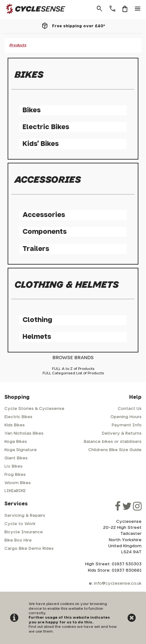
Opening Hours (126, 417)
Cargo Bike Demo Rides (29, 549)
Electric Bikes (46, 127)
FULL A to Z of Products (73, 369)
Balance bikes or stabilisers (113, 442)
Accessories (44, 215)
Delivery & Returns (122, 434)
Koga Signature (21, 450)
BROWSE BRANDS (73, 358)
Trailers (36, 249)
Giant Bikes (16, 458)
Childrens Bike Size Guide (115, 450)
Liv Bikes (13, 467)
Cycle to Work (20, 524)
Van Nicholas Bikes (24, 434)
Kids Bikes (15, 425)
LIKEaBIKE (15, 491)
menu (138, 9)
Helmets (37, 337)
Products (18, 45)
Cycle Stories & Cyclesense (34, 409)
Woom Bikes (18, 483)
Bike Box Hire (18, 540)
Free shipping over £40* (79, 26)
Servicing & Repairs (25, 516)
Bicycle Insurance (24, 532)
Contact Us (130, 409)
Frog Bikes (15, 475)
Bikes (32, 110)
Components (45, 232)
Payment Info (127, 425)
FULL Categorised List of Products (73, 373)
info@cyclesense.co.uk (118, 584)
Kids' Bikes (41, 144)
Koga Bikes (16, 442)
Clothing (37, 320)
